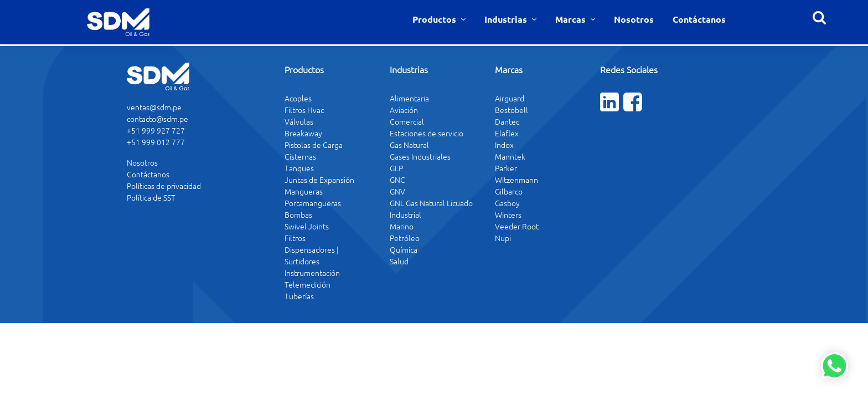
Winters (508, 214)
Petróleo (405, 238)
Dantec (507, 121)
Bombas (298, 214)
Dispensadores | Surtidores (312, 255)
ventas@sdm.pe (154, 107)
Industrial (405, 214)
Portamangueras (313, 203)
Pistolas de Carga (314, 145)
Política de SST (151, 197)
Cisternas (300, 156)
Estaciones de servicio (427, 133)
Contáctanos (699, 19)
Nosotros (634, 19)
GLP (396, 168)
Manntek (510, 156)
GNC (397, 180)
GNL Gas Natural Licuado (431, 203)
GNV (397, 191)
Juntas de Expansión (319, 180)
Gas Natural (409, 145)
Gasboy (507, 203)
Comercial (407, 121)
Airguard (510, 98)
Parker (506, 168)
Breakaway (303, 133)
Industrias (507, 19)
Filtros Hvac (304, 110)
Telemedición (308, 284)
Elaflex (507, 133)
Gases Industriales (420, 156)
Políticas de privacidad (164, 186)
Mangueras (304, 191)
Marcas (572, 19)
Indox (504, 145)
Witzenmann (516, 180)
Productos (435, 19)
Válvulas (299, 121)
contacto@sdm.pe (157, 119)
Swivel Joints (307, 226)
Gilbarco (509, 191)
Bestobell (512, 110)
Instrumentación (312, 273)
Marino (402, 226)
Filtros (295, 238)
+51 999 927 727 (156, 130)
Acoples (298, 98)
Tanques (299, 168)
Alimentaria (409, 98)
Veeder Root (517, 226)
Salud (399, 261)
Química (404, 249)
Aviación (404, 110)
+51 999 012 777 (156, 142)
